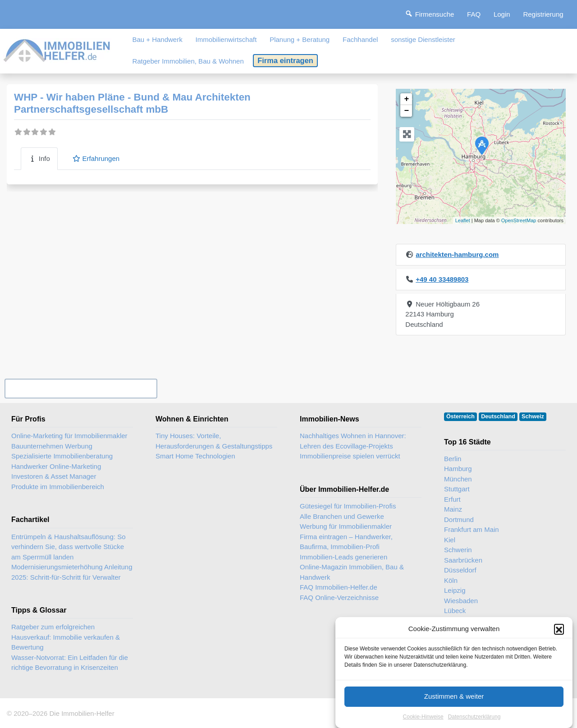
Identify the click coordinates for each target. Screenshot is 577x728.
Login (502, 14)
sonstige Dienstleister (423, 39)
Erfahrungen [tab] (96, 158)
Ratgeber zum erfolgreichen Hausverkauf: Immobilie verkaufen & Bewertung (66, 637)
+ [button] (406, 99)
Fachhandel (360, 39)
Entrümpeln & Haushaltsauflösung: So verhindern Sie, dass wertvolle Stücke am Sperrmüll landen (68, 547)
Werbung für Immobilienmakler (346, 526)
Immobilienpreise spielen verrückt (350, 456)
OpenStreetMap (519, 220)
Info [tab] (39, 158)
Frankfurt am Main (472, 529)
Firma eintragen (285, 60)
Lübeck (455, 611)
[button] (559, 638)
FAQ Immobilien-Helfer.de (339, 587)
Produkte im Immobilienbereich (58, 487)
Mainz (453, 509)
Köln (451, 580)
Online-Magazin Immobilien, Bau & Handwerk (352, 572)
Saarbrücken (463, 560)
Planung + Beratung (300, 39)
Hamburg (458, 469)
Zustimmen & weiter (454, 705)
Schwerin (458, 550)
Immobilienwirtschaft (226, 39)
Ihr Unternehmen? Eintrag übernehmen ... (81, 388)
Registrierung (543, 14)
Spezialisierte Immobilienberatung (62, 456)
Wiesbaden (461, 601)
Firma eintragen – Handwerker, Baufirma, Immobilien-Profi (346, 542)
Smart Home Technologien (195, 456)
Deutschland (498, 417)
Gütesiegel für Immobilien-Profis (348, 506)
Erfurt (452, 499)
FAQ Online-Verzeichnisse (339, 598)
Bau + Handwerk (157, 39)
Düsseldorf (460, 570)
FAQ (474, 14)
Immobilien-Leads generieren (343, 557)
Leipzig (455, 590)
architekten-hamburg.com (457, 254)
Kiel (450, 540)
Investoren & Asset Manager (54, 476)
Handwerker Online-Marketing (56, 466)
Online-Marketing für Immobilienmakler (69, 436)
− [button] (406, 111)
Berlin (453, 459)
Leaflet (463, 220)
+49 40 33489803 (442, 279)
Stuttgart (457, 489)
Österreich (460, 417)
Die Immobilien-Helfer (82, 713)
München (458, 479)
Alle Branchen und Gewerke (342, 516)
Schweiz (533, 417)
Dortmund (459, 520)
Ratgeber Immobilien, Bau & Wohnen (188, 61)
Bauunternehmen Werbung (52, 446)
